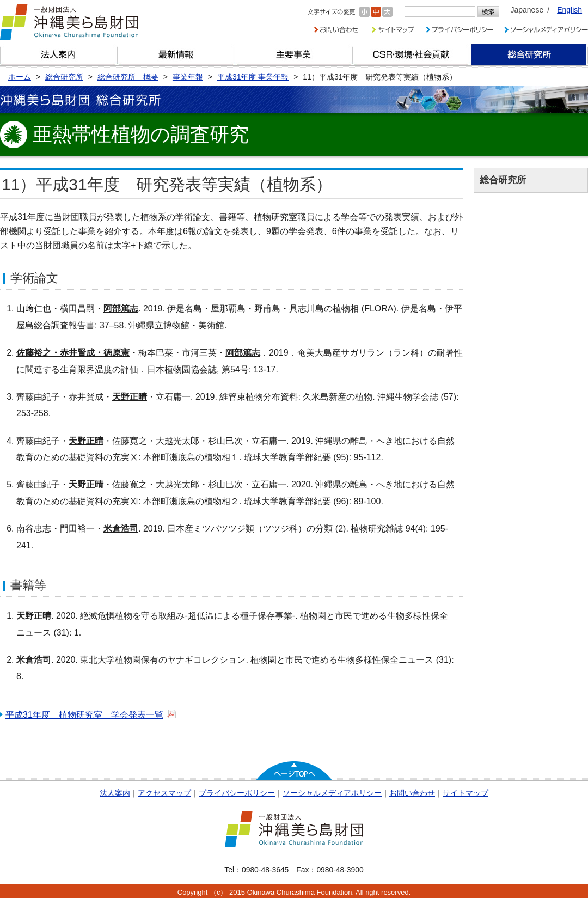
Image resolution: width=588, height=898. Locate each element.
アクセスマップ (164, 793)
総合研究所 (529, 55)
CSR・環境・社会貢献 (412, 55)
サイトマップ (465, 793)
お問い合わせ (412, 793)
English (569, 10)
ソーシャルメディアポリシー (332, 793)
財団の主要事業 (294, 55)
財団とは (59, 55)
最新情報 (176, 55)
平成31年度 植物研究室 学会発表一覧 (84, 715)
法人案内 (115, 793)
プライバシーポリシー (237, 793)
